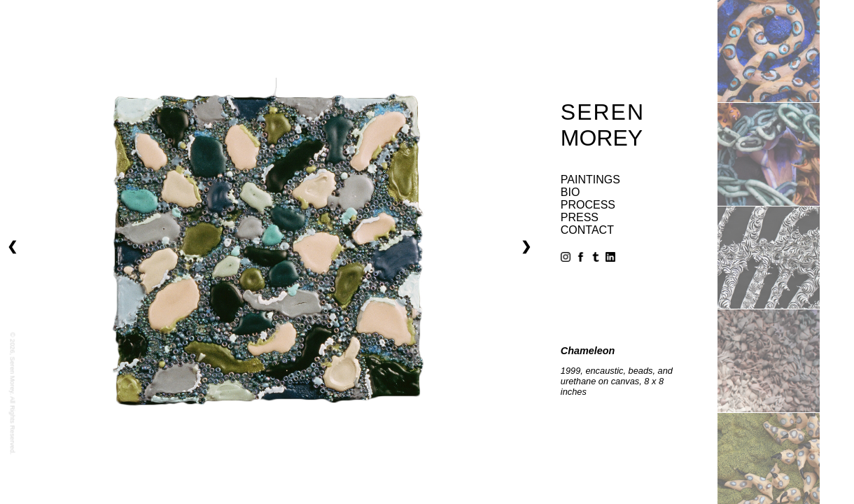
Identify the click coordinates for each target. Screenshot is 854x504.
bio (570, 192)
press (580, 217)
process (588, 205)
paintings (590, 180)
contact (587, 230)
